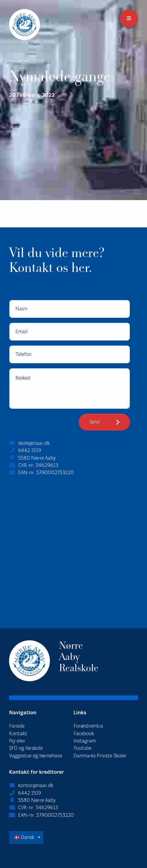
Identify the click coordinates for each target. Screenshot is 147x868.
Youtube (82, 748)
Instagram (85, 741)
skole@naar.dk (34, 443)
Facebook (84, 734)
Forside (17, 726)
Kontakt (18, 734)
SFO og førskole (26, 748)
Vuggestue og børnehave (36, 756)
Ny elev (17, 741)
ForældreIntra (88, 726)
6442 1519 (30, 450)
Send (94, 422)
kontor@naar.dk (36, 785)
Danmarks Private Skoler (100, 756)
